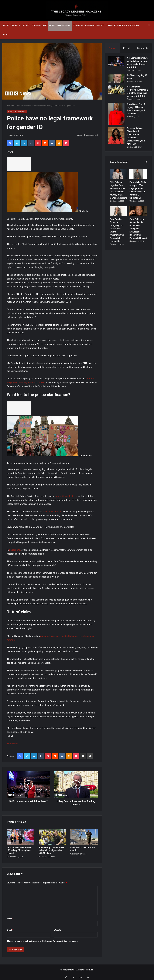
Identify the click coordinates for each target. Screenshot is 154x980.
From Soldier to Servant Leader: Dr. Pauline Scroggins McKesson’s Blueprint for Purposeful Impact (138, 238)
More (6, 34)
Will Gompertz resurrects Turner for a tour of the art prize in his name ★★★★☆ (137, 98)
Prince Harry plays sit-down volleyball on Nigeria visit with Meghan (52, 850)
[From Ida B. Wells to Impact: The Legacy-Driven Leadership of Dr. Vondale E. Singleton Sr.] (138, 183)
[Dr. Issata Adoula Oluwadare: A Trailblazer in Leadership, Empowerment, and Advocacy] (118, 143)
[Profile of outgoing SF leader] (118, 83)
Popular (112, 48)
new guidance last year (66, 496)
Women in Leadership (60, 25)
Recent (127, 48)
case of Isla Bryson (52, 512)
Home (6, 25)
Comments (143, 48)
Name (10, 919)
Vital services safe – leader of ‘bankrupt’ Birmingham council (20, 850)
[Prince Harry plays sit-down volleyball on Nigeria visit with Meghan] (52, 837)
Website (57, 930)
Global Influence (20, 25)
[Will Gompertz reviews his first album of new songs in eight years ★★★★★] (118, 63)
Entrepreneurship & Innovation (123, 25)
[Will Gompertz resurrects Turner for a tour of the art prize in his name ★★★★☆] (118, 94)
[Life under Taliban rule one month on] (84, 837)
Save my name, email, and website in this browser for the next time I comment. (43, 941)
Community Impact (95, 25)
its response (15, 550)
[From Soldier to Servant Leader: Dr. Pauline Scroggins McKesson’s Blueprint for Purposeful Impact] (138, 221)
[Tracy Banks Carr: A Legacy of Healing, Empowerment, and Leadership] (118, 121)
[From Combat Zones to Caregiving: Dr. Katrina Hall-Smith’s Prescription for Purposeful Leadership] (118, 221)
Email (10, 930)
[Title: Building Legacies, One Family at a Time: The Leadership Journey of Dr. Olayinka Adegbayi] (118, 183)
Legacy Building (39, 25)
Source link (12, 744)
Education (78, 25)
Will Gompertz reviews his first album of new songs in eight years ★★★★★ (138, 66)
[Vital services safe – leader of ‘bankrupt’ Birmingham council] (20, 837)
